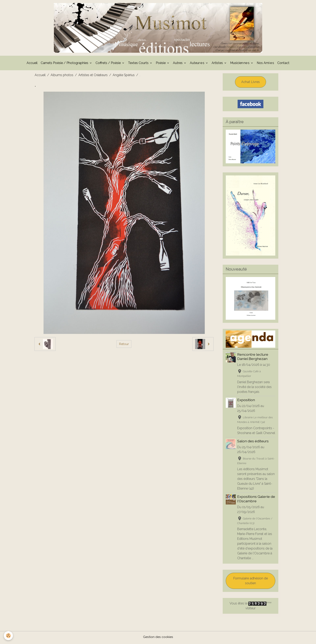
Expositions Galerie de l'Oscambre (256, 500)
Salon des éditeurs (253, 442)
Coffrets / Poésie (109, 64)
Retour (124, 345)
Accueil (32, 64)
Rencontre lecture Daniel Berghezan (253, 358)
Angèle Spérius (124, 76)
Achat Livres (251, 83)
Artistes (218, 64)
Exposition (246, 401)
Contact (283, 64)
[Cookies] (9, 636)
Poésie (161, 64)
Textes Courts (139, 64)
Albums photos (62, 76)
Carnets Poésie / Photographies (65, 64)
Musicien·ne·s (240, 64)
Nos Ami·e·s (265, 64)
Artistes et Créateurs (93, 76)
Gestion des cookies (158, 638)
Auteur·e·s (197, 64)
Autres (178, 64)
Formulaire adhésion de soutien (251, 582)
